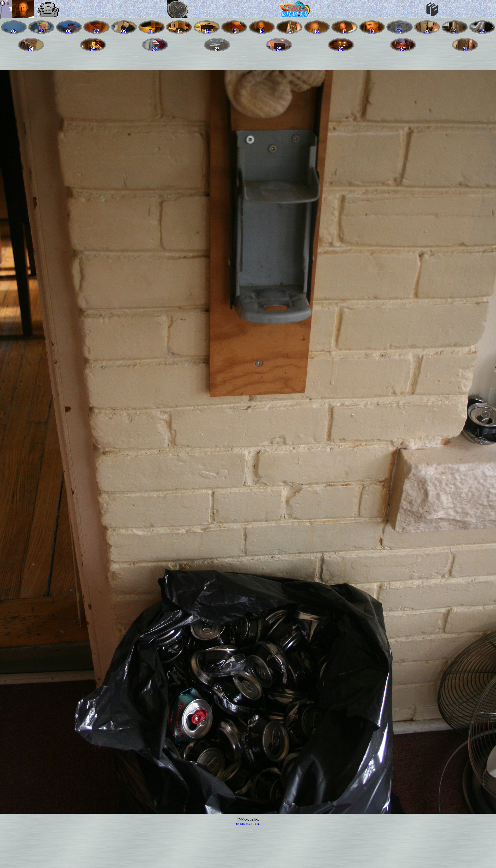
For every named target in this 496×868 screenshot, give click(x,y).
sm (243, 824)
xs (238, 824)
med (249, 824)
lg (255, 824)
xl (259, 824)
